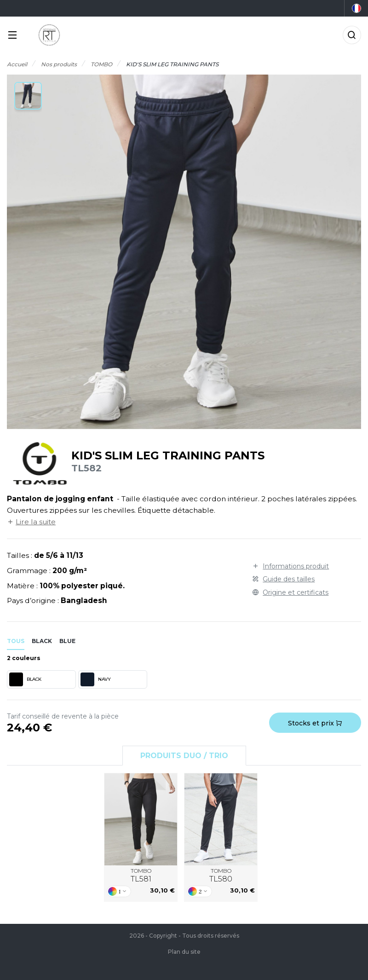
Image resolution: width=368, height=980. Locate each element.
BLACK (25, 679)
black (42, 641)
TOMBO (141, 876)
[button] (28, 96)
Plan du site (184, 952)
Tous (16, 641)
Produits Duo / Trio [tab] (184, 756)
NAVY (95, 679)
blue (67, 641)
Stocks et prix (315, 723)
